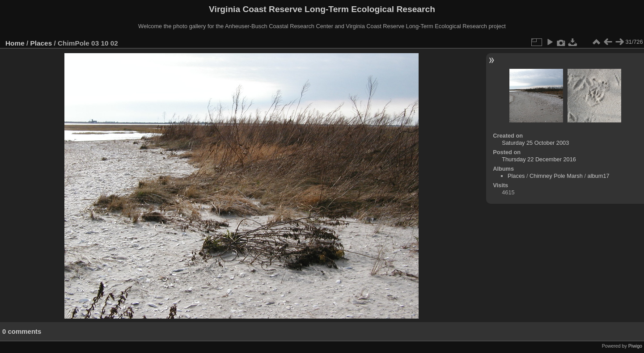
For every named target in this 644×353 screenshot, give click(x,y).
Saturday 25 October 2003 (535, 143)
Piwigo (635, 346)
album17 (599, 176)
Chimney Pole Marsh (556, 176)
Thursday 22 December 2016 (539, 159)
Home (15, 43)
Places (41, 43)
